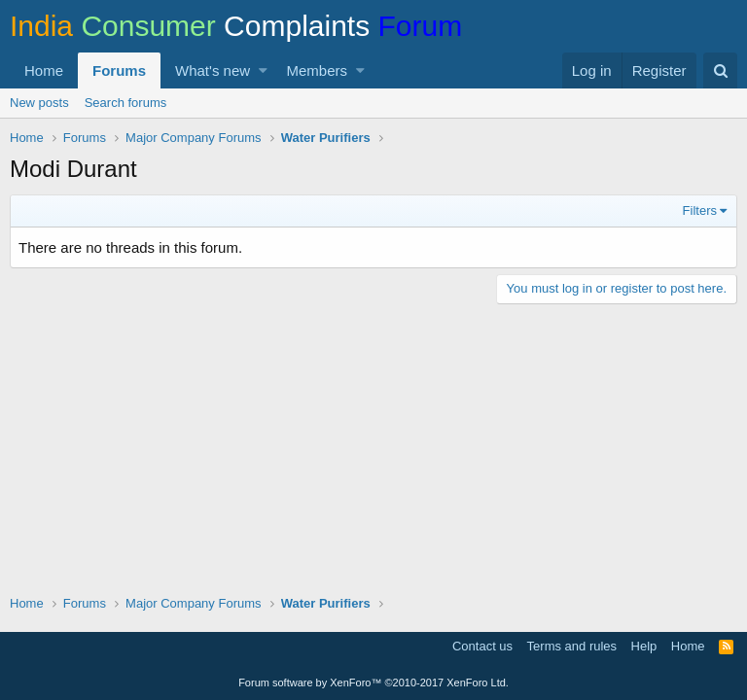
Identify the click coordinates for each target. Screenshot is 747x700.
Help (644, 646)
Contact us (482, 646)
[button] (263, 70)
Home (44, 70)
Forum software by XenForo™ (373, 682)
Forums (119, 70)
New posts (39, 103)
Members (318, 70)
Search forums (126, 103)
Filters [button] (700, 210)
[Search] (720, 70)
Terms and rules (572, 646)
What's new (213, 70)
